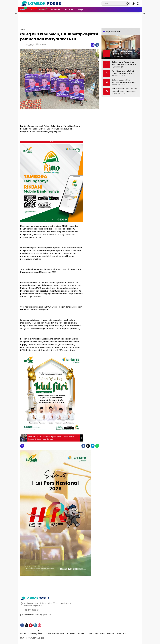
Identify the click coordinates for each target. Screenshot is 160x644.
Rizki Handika (30, 44)
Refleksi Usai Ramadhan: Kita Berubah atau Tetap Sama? (124, 90)
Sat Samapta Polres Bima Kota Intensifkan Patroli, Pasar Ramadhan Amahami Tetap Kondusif (125, 63)
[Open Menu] (138, 4)
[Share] (97, 45)
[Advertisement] (151, 47)
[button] (127, 3)
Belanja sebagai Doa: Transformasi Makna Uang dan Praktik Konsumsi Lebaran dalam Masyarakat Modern (125, 81)
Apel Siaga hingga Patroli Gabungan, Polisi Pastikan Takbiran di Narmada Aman (124, 72)
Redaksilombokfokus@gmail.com (38, 615)
